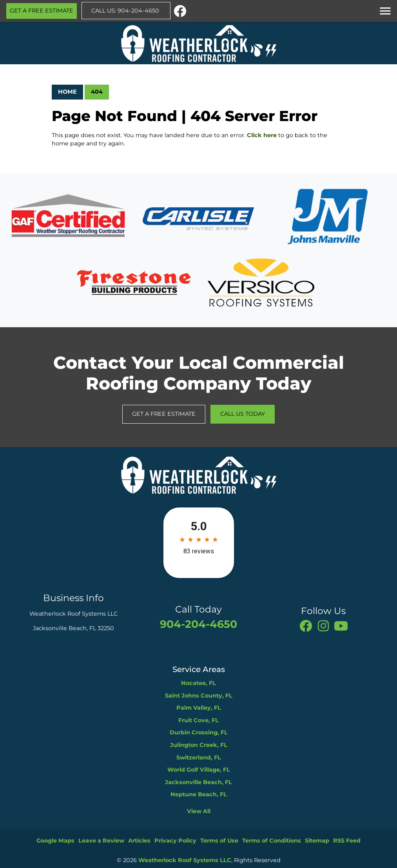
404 (97, 92)
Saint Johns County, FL (199, 696)
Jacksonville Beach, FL (198, 782)
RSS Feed (347, 841)
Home (67, 92)
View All (199, 811)
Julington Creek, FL (199, 745)
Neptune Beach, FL (199, 794)
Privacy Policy (175, 841)
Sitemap (317, 841)
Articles (139, 841)
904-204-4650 (198, 624)
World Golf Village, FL (199, 770)
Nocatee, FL (198, 683)
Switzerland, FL (199, 757)
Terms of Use (219, 841)
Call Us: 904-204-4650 (126, 11)
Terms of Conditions (272, 841)
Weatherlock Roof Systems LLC (185, 860)
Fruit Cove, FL (198, 720)
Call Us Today (243, 414)
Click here (262, 135)
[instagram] (324, 625)
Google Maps (55, 841)
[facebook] (180, 10)
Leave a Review (101, 841)
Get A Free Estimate (42, 11)
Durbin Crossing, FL (199, 732)
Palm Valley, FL (199, 708)
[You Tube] (341, 625)
